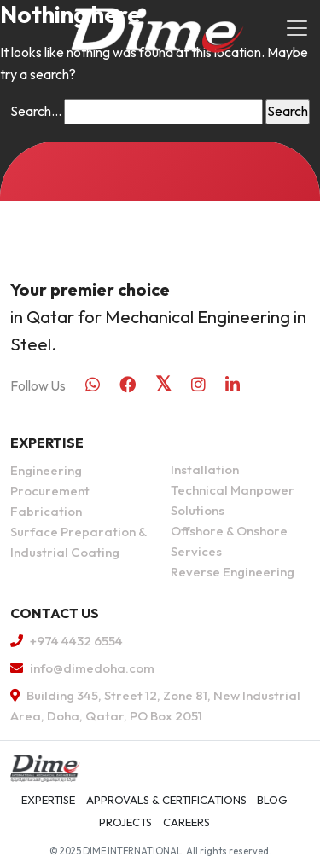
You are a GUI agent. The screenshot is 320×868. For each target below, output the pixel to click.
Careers (186, 822)
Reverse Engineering (233, 572)
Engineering (46, 470)
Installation (205, 469)
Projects (125, 822)
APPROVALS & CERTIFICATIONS (166, 800)
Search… (36, 111)
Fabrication (46, 511)
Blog (272, 800)
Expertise (48, 800)
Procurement (50, 491)
